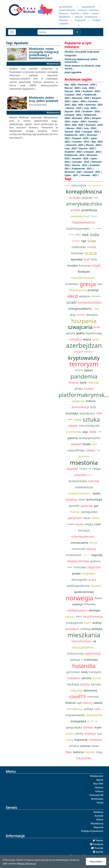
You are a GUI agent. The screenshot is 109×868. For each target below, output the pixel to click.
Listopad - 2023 (91, 132)
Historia (99, 788)
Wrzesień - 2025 (81, 98)
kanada (96, 684)
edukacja (73, 684)
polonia (81, 315)
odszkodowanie (96, 296)
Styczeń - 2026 (73, 91)
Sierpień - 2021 (92, 172)
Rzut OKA (98, 784)
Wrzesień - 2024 (81, 118)
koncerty (85, 265)
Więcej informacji (27, 863)
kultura (91, 401)
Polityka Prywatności (92, 831)
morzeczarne (79, 543)
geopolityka (74, 727)
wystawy (77, 259)
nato (97, 709)
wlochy (85, 684)
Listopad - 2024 (73, 115)
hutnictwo (91, 660)
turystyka (72, 413)
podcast (87, 198)
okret (87, 518)
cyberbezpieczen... (84, 536)
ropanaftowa (76, 450)
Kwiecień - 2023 (75, 145)
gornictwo (73, 672)
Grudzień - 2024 (91, 111)
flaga (90, 469)
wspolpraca (87, 413)
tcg (96, 721)
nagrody (97, 555)
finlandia (90, 604)
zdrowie (96, 586)
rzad (97, 524)
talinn (93, 721)
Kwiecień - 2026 (87, 85)
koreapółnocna (84, 191)
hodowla (70, 567)
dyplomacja (93, 653)
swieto (98, 703)
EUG (93, 407)
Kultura (99, 791)
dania (98, 598)
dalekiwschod (80, 216)
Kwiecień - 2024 (94, 125)
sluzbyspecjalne (89, 438)
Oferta (100, 820)
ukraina (74, 746)
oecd (72, 296)
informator (79, 185)
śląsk (85, 235)
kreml (79, 616)
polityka (97, 629)
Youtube (99, 848)
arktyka (83, 469)
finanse (74, 382)
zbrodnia (92, 315)
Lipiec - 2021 (72, 175)
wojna (87, 339)
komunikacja (80, 407)
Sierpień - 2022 (80, 158)
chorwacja (72, 235)
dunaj (94, 228)
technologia (94, 499)
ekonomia (90, 690)
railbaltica (74, 678)
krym (98, 727)
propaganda (74, 623)
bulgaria (68, 185)
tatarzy (70, 616)
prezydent (72, 629)
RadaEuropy (94, 333)
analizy (97, 623)
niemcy (88, 703)
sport (88, 623)
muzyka (72, 265)
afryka (79, 389)
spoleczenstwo (84, 592)
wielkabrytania (78, 610)
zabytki (73, 426)
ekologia (94, 610)
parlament (75, 518)
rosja (99, 752)
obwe (93, 432)
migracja (77, 690)
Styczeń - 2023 (87, 148)
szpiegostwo (89, 512)
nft (94, 352)
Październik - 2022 (75, 155)
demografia (80, 580)
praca (92, 580)
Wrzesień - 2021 (74, 172)
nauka (79, 524)
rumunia (93, 697)
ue (95, 641)
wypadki (72, 469)
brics (78, 235)
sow (92, 241)
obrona (86, 678)
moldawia (95, 740)
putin (69, 733)
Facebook (98, 844)
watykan (85, 296)
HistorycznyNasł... (95, 185)
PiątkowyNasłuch (84, 222)
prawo (77, 573)
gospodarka (94, 715)
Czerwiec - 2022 (81, 162)
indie (95, 235)
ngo (84, 241)
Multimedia (97, 799)
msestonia (84, 462)
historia (71, 703)
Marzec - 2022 (80, 165)
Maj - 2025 (78, 105)
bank (83, 382)
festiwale (84, 272)
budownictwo (78, 481)
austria (79, 370)
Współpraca (97, 823)
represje (93, 382)
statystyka (89, 573)
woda (96, 493)
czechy (79, 733)
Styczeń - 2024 (73, 132)
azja (85, 432)
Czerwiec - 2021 (89, 175)
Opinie (100, 780)
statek (96, 518)
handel (89, 389)
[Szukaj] (55, 32)
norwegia (79, 598)
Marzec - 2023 (94, 145)
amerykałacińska (84, 204)
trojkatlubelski (75, 715)
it (82, 660)
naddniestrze (84, 487)
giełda (80, 333)
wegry (89, 524)
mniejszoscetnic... (80, 493)
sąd (79, 703)
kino (94, 259)
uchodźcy (75, 339)
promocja (76, 241)
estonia (85, 746)
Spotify (99, 852)
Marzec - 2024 (74, 128)
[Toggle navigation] (12, 32)
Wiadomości (97, 776)
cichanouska (75, 653)
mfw (99, 413)
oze (97, 309)
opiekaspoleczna (78, 586)
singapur (78, 352)
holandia (84, 666)
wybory (91, 549)
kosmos (84, 456)
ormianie (99, 228)
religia (97, 469)
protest (75, 210)
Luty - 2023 (71, 148)
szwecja (77, 604)
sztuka (91, 419)
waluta (70, 333)
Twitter (99, 840)
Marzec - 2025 (74, 108)
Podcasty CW (96, 795)
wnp (73, 315)
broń (97, 327)
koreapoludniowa (90, 302)
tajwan (88, 370)
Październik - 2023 (75, 135)
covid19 (78, 697)
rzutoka (100, 432)
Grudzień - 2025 (91, 91)
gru (90, 475)
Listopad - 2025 (73, 95)
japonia (73, 438)
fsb (93, 475)
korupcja (84, 530)
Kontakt (99, 816)
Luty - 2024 (90, 128)
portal (97, 678)
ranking (85, 629)
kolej (84, 672)
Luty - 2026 (88, 88)
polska (89, 709)
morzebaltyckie (89, 426)
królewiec (72, 284)
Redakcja (98, 812)
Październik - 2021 (82, 169)
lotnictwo (77, 253)
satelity (91, 450)
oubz (96, 339)
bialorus (78, 752)
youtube (75, 198)
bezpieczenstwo (78, 561)
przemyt (93, 290)
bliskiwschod (78, 290)
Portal (100, 803)
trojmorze (81, 740)
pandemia (84, 376)
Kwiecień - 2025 (94, 105)
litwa (69, 752)
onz (94, 444)
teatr (87, 259)
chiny (69, 740)
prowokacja (89, 210)
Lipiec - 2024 (79, 122)
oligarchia (94, 567)
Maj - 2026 (71, 85)
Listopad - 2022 (93, 152)
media (87, 444)
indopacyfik (94, 216)
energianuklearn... (81, 309)
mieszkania (84, 635)
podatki (74, 506)
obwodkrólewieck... (84, 278)
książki (96, 265)
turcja (93, 543)
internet (94, 481)
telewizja (71, 499)
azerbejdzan (84, 345)
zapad (77, 419)
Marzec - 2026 (72, 88)
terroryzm (84, 364)
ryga (88, 721)
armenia (96, 198)
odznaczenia (86, 555)
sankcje (75, 660)
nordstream (74, 555)
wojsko (90, 752)
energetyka (78, 721)
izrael (71, 302)
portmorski (74, 432)
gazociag (87, 506)
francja (75, 512)
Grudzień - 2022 (73, 152)
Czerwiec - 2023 (81, 142)
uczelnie (71, 524)
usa (99, 733)
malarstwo (79, 247)
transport (95, 672)
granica (95, 561)
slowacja (90, 733)
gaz (96, 506)
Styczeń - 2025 (73, 111)
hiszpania (84, 321)
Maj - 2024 (78, 125)
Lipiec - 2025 (79, 101)
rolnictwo (80, 567)
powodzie (81, 475)
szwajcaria (80, 327)
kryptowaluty (84, 358)
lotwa (95, 746)
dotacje (70, 419)
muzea (92, 247)
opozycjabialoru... (84, 647)
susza (91, 253)
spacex (99, 450)
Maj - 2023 (97, 142)
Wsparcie (98, 827)
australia (88, 352)
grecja (88, 284)
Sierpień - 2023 (80, 138)
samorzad (78, 549)
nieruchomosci (82, 641)
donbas (88, 727)
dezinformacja (93, 616)
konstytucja (75, 709)
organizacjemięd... (78, 228)
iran (100, 284)
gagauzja (78, 401)
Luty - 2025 (90, 108)
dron (82, 499)
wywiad (76, 444)
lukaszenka (84, 758)
